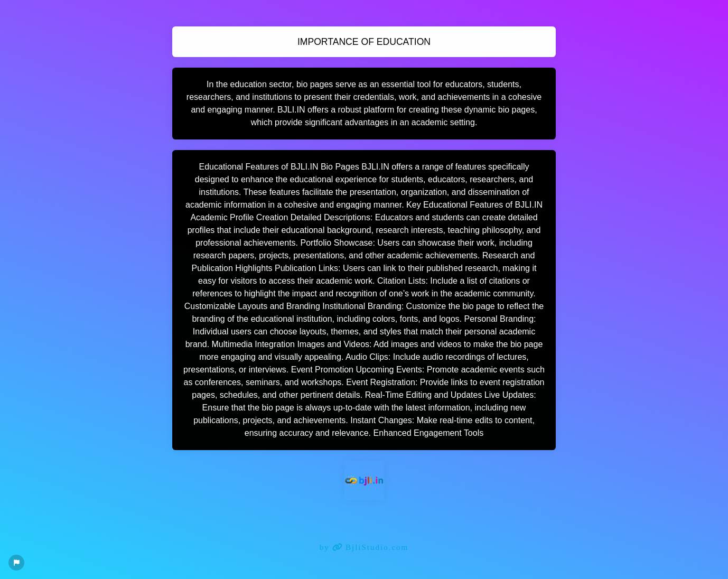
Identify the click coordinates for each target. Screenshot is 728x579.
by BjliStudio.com (364, 547)
